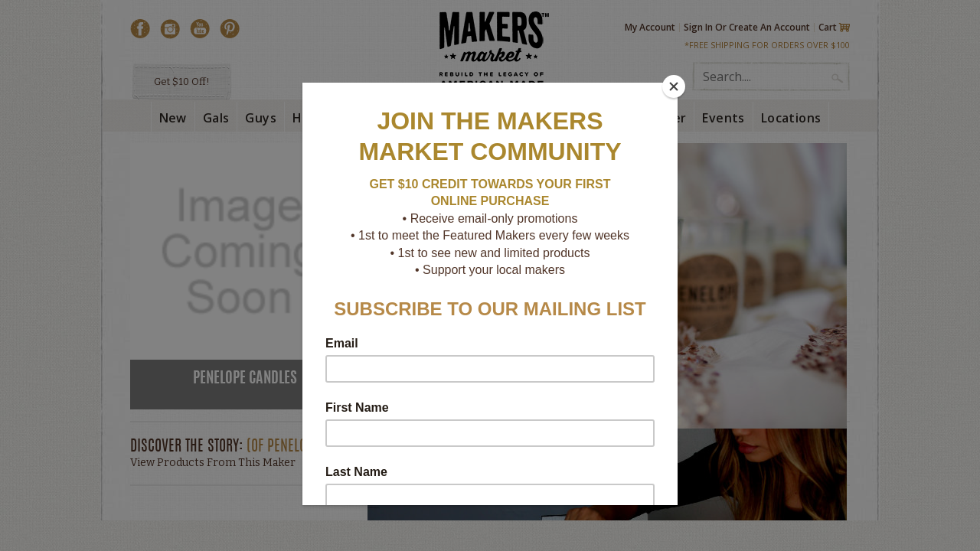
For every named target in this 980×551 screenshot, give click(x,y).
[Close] (674, 86)
